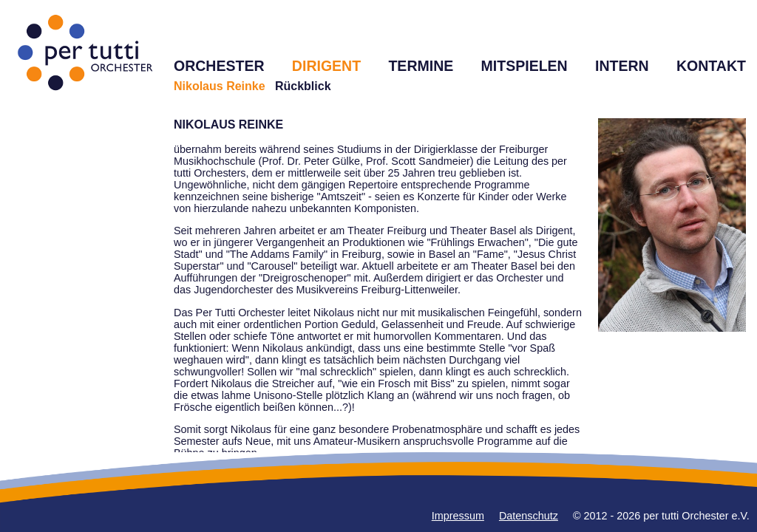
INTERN (622, 66)
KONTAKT (711, 66)
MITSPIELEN (525, 66)
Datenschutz (529, 516)
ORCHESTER (219, 66)
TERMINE (421, 66)
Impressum (458, 516)
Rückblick (303, 86)
